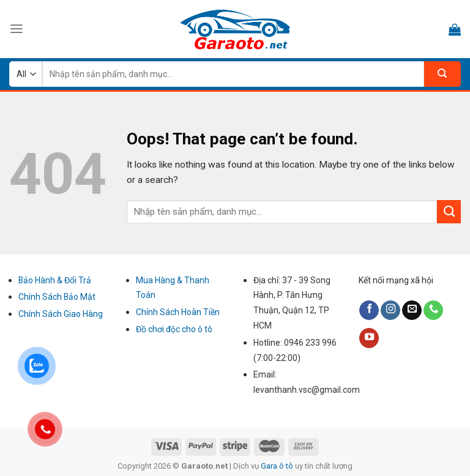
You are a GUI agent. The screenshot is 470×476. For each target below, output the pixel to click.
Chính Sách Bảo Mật (57, 297)
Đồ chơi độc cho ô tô (174, 329)
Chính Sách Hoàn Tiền (178, 312)
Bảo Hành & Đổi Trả (55, 280)
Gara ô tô (278, 466)
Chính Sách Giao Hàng (61, 314)
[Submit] (449, 212)
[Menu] (17, 29)
